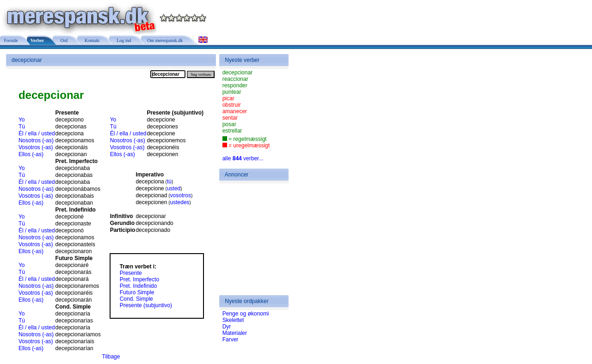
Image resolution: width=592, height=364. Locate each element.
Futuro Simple (137, 292)
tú (169, 182)
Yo (22, 120)
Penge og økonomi (246, 314)
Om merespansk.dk (165, 40)
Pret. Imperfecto (139, 279)
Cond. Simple (136, 299)
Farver (231, 340)
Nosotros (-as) (36, 140)
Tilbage (111, 357)
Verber (37, 40)
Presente (131, 273)
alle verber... (243, 158)
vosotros (181, 195)
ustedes (180, 202)
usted (174, 188)
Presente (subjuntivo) (146, 305)
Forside (10, 40)
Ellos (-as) (31, 154)
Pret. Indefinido (139, 286)
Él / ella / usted (37, 133)
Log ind (123, 40)
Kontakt (91, 40)
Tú (22, 127)
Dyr (227, 327)
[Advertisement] (250, 239)
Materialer (235, 333)
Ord (63, 40)
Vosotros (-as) (36, 147)
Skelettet (233, 320)
